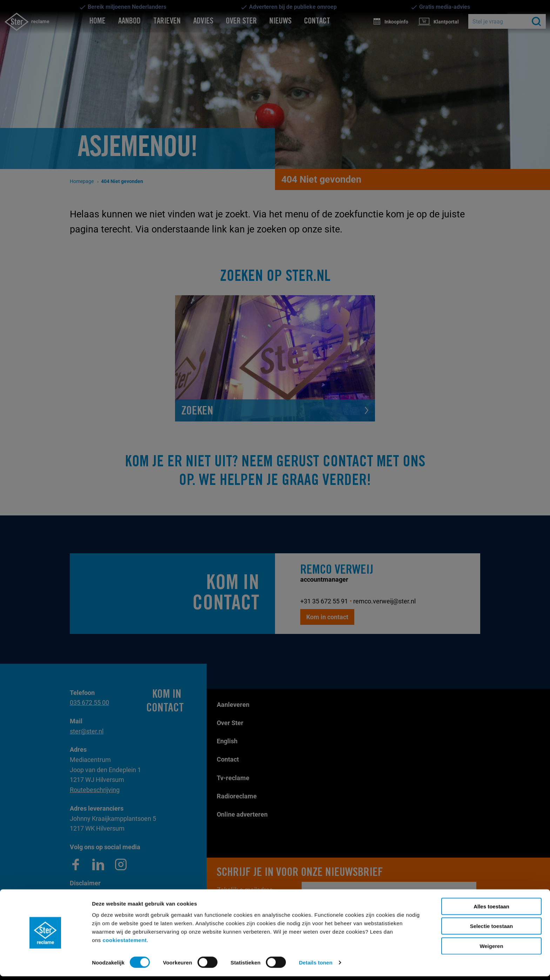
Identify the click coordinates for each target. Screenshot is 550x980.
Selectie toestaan (492, 930)
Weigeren (491, 949)
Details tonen (316, 966)
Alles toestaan (491, 910)
